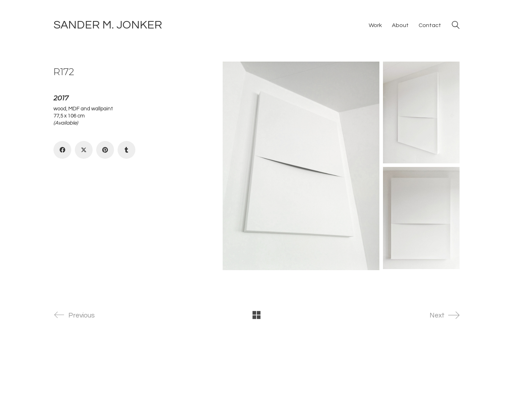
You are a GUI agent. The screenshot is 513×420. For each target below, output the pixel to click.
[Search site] (456, 26)
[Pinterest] (105, 150)
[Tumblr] (126, 150)
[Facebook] (62, 150)
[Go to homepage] (108, 25)
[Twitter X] (84, 150)
